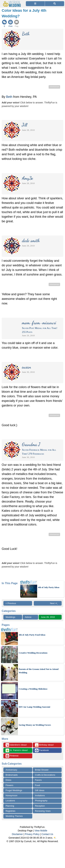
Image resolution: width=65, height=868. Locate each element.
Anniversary (11, 770)
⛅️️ (55, 838)
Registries (10, 811)
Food (37, 785)
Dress (8, 780)
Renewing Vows (43, 811)
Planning (10, 806)
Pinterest (12, 756)
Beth (9, 97)
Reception (40, 806)
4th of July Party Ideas (49, 587)
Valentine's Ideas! (16, 745)
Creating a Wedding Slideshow (33, 689)
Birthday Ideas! (44, 745)
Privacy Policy (32, 834)
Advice (28, 617)
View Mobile (41, 831)
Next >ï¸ (55, 603)
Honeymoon (11, 795)
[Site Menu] (35, 4)
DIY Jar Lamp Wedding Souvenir (35, 707)
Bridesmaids (12, 775)
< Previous (11, 603)
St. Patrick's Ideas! (17, 750)
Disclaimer (17, 834)
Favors (38, 780)
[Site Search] (55, 4)
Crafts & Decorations (45, 775)
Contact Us (47, 834)
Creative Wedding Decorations (33, 653)
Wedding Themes (14, 816)
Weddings (10, 617)
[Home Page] (12, 2)
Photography (41, 801)
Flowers (9, 785)
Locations (10, 801)
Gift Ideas (40, 790)
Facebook (42, 750)
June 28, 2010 (48, 617)
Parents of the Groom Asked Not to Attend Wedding (39, 671)
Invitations (40, 795)
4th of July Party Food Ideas (32, 635)
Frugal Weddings (14, 790)
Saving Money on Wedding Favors (35, 725)
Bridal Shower (42, 770)
